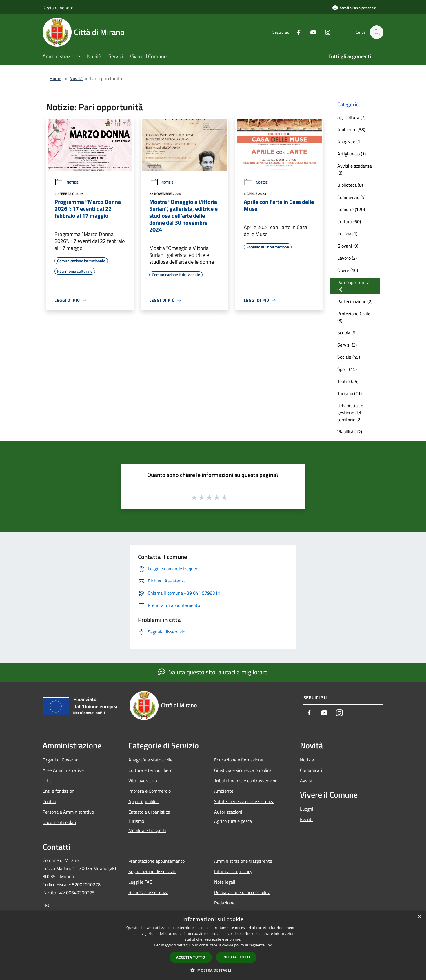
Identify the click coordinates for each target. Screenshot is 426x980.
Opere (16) (348, 270)
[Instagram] (325, 32)
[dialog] (213, 945)
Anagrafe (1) (349, 142)
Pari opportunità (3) (353, 286)
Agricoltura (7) (351, 117)
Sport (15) (347, 369)
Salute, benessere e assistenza (244, 801)
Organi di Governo (60, 760)
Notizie (67, 182)
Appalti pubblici (143, 801)
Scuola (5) (347, 333)
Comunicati (311, 770)
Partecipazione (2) (355, 301)
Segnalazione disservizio (152, 871)
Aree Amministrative (63, 770)
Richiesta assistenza (148, 892)
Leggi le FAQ (141, 882)
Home (55, 78)
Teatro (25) (348, 381)
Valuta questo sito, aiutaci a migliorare (213, 672)
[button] (213, 970)
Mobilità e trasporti (147, 830)
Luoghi (307, 809)
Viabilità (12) (350, 432)
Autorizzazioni (228, 812)
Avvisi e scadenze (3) (355, 169)
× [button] (419, 917)
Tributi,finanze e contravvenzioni (246, 781)
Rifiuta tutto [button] (236, 957)
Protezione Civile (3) (354, 317)
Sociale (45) (349, 357)
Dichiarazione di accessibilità (242, 892)
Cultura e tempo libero (150, 770)
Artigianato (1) (352, 154)
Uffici (48, 781)
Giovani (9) (348, 246)
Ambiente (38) (351, 129)
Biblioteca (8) (350, 185)
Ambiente (224, 791)
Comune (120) (351, 209)
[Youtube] (310, 32)
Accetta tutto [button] (191, 957)
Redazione (224, 903)
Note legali (225, 882)
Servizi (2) (347, 345)
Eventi (306, 819)
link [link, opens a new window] (269, 945)
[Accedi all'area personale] (354, 8)
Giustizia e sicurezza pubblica (243, 770)
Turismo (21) (349, 393)
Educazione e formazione (239, 760)
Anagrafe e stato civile (150, 760)
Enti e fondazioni (59, 791)
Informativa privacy (233, 871)
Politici (49, 801)
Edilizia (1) (347, 234)
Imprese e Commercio (150, 791)
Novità (76, 78)
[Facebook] (296, 32)
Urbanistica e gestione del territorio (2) (350, 413)
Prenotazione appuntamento (156, 861)
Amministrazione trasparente (243, 861)
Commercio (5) (351, 197)
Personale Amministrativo (68, 812)
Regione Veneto (58, 8)
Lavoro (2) (347, 258)
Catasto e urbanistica (149, 812)
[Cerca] (376, 32)
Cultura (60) (349, 221)
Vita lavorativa (143, 781)
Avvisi (306, 781)
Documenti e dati (59, 822)
